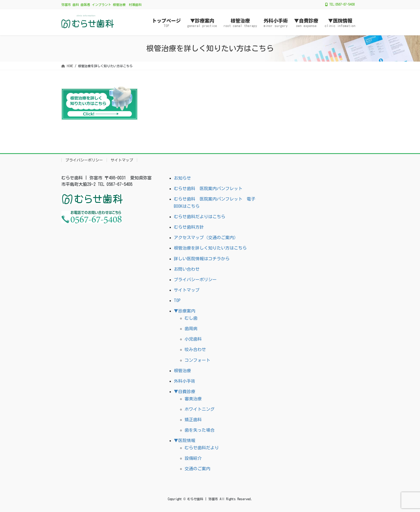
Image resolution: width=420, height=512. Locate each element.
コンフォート (197, 360)
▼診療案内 (185, 311)
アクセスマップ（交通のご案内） (206, 238)
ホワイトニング (200, 409)
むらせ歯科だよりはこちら (200, 217)
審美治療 (193, 399)
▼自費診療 (185, 391)
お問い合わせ (187, 269)
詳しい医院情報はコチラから (202, 259)
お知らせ (182, 178)
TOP (177, 300)
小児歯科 (193, 339)
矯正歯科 (193, 420)
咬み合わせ (195, 349)
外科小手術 (185, 381)
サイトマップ (122, 160)
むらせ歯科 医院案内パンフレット (208, 189)
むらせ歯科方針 (189, 227)
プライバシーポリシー (84, 160)
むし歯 (191, 318)
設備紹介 (193, 458)
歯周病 (191, 329)
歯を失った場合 (200, 430)
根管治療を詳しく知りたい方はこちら (210, 248)
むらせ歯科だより (202, 448)
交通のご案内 (197, 469)
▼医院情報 (185, 441)
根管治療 (182, 371)
